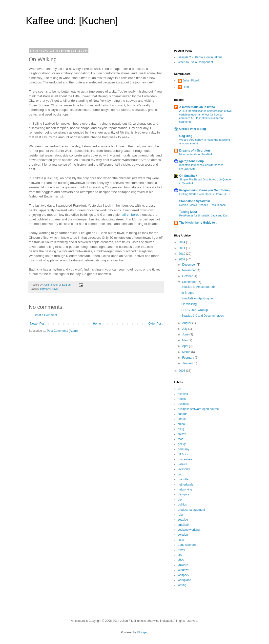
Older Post (155, 324)
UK (180, 555)
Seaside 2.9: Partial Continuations (200, 57)
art (180, 389)
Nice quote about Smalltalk (196, 154)
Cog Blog (186, 136)
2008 (182, 371)
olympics (184, 494)
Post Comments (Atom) (62, 331)
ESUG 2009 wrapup (195, 310)
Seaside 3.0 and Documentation (202, 316)
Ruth (186, 87)
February (188, 358)
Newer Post (38, 324)
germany (45, 289)
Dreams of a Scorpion (195, 151)
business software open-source (198, 409)
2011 (182, 248)
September (190, 282)
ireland (182, 464)
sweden (183, 535)
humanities (185, 459)
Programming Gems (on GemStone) (205, 190)
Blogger (142, 632)
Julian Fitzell (191, 80)
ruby (181, 515)
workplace (185, 580)
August (187, 323)
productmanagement (191, 510)
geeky (182, 444)
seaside (183, 520)
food (181, 439)
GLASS (183, 454)
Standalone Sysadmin (195, 201)
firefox (182, 434)
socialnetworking (189, 530)
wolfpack (184, 575)
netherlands (186, 485)
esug (181, 429)
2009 (182, 259)
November (189, 270)
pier (180, 500)
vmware (183, 565)
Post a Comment (46, 315)
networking (185, 489)
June (186, 334)
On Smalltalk (188, 176)
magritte (183, 479)
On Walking (189, 304)
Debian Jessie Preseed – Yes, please (203, 205)
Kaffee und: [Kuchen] (72, 21)
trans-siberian (187, 545)
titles (181, 540)
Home (97, 324)
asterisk (183, 394)
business (184, 404)
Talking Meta (188, 212)
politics (182, 505)
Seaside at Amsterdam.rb (198, 287)
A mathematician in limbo (197, 107)
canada (183, 414)
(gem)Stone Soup (192, 161)
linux (181, 474)
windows (184, 570)
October (188, 276)
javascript (184, 469)
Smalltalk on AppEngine (197, 298)
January (188, 363)
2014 (182, 242)
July (185, 329)
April (185, 346)
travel (55, 289)
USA (181, 560)
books (182, 399)
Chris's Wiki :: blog (193, 129)
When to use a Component (196, 62)
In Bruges (188, 293)
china (181, 424)
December (189, 265)
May (185, 340)
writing (182, 585)
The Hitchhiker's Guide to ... (199, 223)
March (187, 352)
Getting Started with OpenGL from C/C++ (205, 194)
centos (182, 419)
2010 (182, 254)
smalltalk (184, 525)
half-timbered (130, 215)
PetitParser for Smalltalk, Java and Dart (204, 215)
